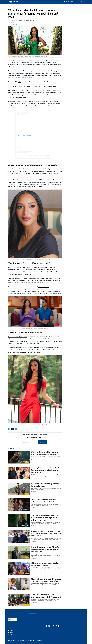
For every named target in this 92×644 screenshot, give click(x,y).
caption (45, 182)
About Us (9, 626)
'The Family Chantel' (44, 287)
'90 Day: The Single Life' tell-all (52, 339)
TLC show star (19, 73)
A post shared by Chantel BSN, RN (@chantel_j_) (35, 156)
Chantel (15, 180)
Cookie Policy (10, 633)
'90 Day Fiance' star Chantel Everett (17, 337)
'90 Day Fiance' (24, 60)
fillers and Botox (27, 173)
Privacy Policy (10, 630)
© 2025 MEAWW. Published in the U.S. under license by (18, 613)
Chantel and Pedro (18, 278)
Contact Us (29, 626)
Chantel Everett (36, 60)
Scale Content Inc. (32, 613)
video (19, 82)
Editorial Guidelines (11, 628)
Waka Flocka (47, 348)
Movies (77, 2)
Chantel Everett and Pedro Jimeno (17, 267)
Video (82, 2)
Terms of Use (10, 635)
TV (72, 2)
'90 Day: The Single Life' (35, 289)
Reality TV (67, 2)
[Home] (13, 2)
